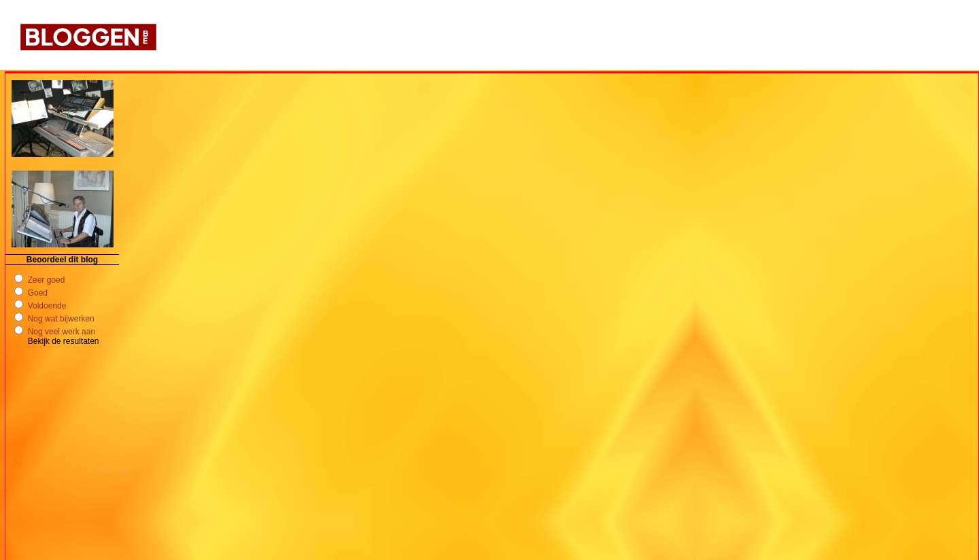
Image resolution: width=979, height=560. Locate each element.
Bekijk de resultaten (64, 341)
